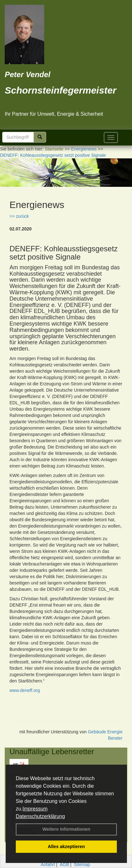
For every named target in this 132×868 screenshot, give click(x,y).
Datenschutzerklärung (40, 816)
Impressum (35, 809)
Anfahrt (48, 865)
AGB (64, 865)
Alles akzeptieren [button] (66, 847)
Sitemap (82, 865)
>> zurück (19, 216)
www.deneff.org (25, 690)
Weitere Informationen (66, 829)
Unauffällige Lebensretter (52, 752)
